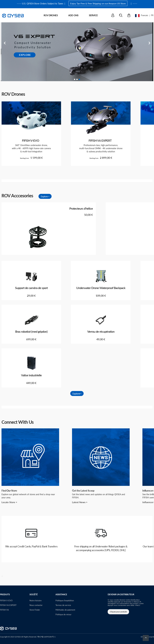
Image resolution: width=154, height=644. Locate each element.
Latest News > (80, 502)
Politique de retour (63, 614)
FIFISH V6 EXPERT (8, 605)
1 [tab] (75, 79)
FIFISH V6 (4, 610)
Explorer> (77, 393)
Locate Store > (9, 502)
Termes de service (63, 605)
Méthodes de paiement (65, 610)
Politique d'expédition (65, 600)
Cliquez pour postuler (118, 612)
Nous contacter (36, 605)
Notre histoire (35, 600)
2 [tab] (77, 79)
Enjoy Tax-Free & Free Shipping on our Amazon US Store (98, 3)
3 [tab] (79, 79)
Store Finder (35, 610)
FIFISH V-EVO (6, 600)
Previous (5, 43)
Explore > (45, 196)
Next (149, 43)
